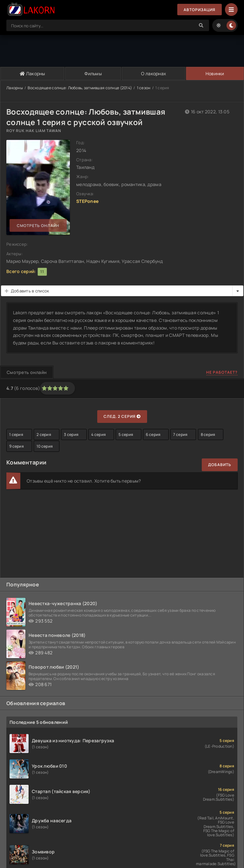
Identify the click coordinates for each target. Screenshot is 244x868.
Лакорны (32, 73)
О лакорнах (153, 73)
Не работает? (222, 372)
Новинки (215, 73)
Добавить (220, 465)
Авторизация (200, 10)
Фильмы (93, 73)
